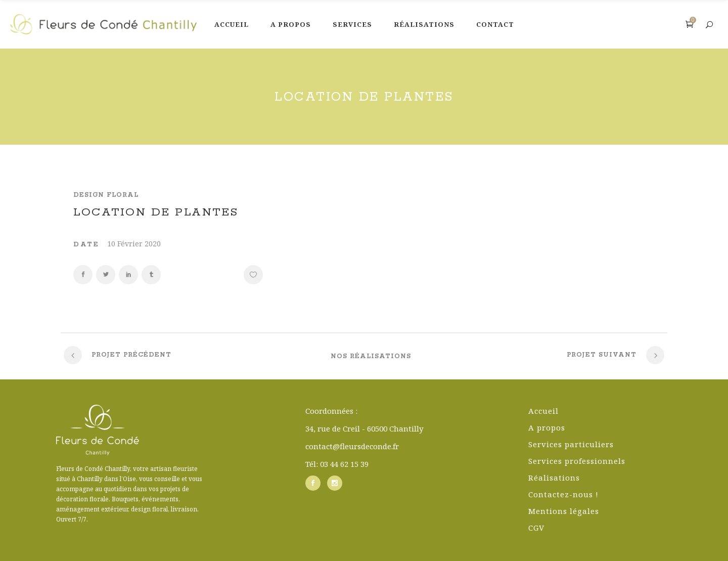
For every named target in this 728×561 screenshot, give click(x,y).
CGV (536, 528)
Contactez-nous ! (563, 494)
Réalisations (554, 478)
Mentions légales (564, 511)
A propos (547, 427)
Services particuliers (571, 444)
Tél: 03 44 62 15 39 (337, 464)
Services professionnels (577, 461)
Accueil (543, 411)
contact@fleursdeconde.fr (352, 446)
